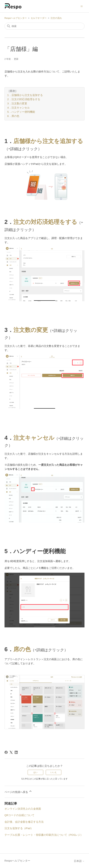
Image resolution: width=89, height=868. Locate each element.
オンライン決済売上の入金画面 (23, 809)
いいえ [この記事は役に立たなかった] (54, 772)
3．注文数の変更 (17, 104)
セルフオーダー (39, 18)
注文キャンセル (34, 438)
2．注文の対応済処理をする (24, 100)
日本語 (79, 861)
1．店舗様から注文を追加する (25, 95)
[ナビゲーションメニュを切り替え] (82, 6)
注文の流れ (56, 18)
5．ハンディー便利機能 (21, 112)
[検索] (45, 26)
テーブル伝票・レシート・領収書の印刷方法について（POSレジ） (44, 835)
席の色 (22, 649)
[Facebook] (6, 752)
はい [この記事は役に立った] (35, 772)
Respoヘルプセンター (16, 18)
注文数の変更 (31, 330)
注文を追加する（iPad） (19, 828)
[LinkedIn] (16, 752)
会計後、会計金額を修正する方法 (24, 822)
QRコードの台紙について (20, 815)
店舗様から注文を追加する (48, 141)
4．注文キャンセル (19, 108)
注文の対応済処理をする (45, 222)
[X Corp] (11, 752)
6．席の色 (13, 116)
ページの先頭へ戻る (18, 791)
